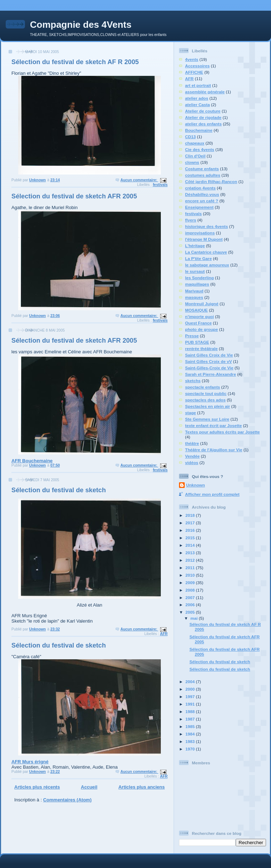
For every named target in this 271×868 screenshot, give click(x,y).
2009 (191, 583)
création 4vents (200, 188)
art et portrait (198, 85)
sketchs (193, 381)
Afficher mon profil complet (212, 494)
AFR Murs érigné (86, 712)
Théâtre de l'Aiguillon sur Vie (214, 450)
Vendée (192, 456)
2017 (191, 523)
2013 (191, 553)
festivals (160, 185)
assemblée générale (205, 92)
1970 (191, 749)
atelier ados (197, 98)
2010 (191, 575)
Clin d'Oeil (195, 156)
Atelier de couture (203, 111)
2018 (191, 515)
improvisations (200, 233)
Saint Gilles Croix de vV (208, 361)
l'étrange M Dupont (204, 239)
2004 (191, 682)
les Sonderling (200, 278)
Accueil (89, 787)
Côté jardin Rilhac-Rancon (211, 181)
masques (194, 297)
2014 (191, 545)
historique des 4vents (206, 226)
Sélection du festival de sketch (59, 490)
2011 (191, 568)
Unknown (196, 485)
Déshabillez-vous (202, 194)
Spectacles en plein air (208, 406)
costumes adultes (203, 175)
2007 (191, 597)
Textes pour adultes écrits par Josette (223, 432)
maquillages (197, 284)
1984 (191, 734)
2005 (191, 612)
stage (191, 413)
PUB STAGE (197, 342)
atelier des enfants (203, 124)
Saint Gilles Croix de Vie (209, 355)
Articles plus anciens (142, 787)
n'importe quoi (200, 316)
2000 (191, 689)
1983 (191, 741)
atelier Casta (198, 105)
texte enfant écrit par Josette (213, 425)
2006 (191, 605)
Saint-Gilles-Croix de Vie (209, 368)
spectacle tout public (206, 393)
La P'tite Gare (198, 258)
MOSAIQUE (196, 310)
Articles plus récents (37, 787)
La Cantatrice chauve (206, 252)
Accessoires (197, 66)
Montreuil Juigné (202, 304)
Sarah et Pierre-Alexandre (211, 374)
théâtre (192, 443)
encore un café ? (202, 201)
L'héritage (195, 246)
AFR (164, 634)
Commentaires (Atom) (67, 800)
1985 (191, 726)
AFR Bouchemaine (86, 409)
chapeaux (195, 143)
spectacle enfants (203, 387)
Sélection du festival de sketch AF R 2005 (75, 62)
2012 (191, 560)
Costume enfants (202, 169)
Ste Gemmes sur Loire (207, 419)
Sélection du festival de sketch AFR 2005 (74, 196)
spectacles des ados (205, 400)
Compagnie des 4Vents (81, 25)
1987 (191, 719)
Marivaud (194, 291)
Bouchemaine (199, 130)
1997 (191, 697)
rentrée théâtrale (201, 349)
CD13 (190, 137)
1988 (191, 711)
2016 (191, 530)
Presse (192, 336)
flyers (191, 220)
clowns (192, 162)
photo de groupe (201, 329)
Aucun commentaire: (139, 180)
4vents (192, 59)
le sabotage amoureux (207, 265)
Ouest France (198, 323)
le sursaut (195, 271)
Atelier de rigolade (203, 117)
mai (195, 618)
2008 (191, 590)
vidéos (192, 462)
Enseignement (199, 207)
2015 (191, 538)
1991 (191, 704)
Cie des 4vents (200, 149)
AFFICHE (194, 72)
